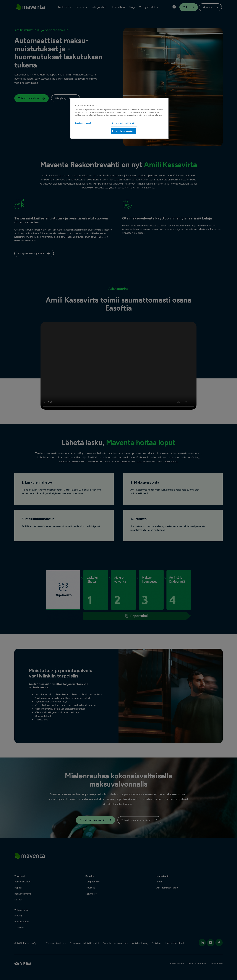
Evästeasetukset (83, 123)
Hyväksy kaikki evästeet (123, 131)
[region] (120, 118)
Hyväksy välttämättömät (124, 123)
